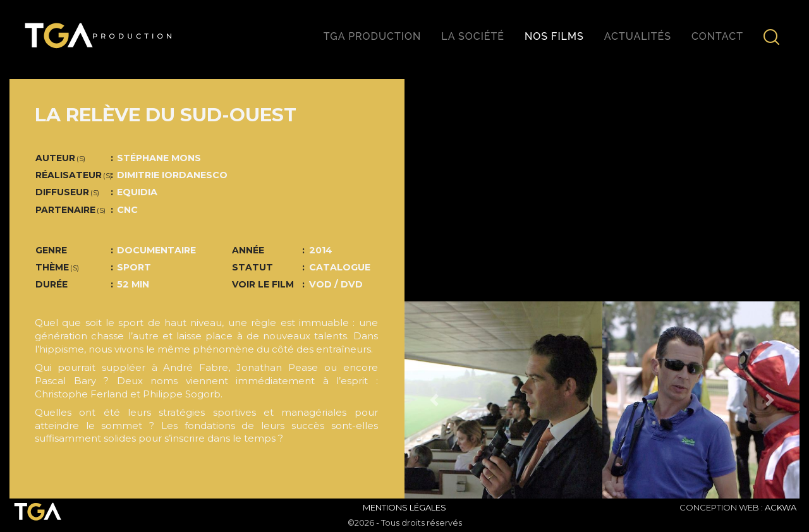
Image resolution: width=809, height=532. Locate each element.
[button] (434, 400)
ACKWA (781, 507)
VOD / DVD (336, 284)
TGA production (372, 36)
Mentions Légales (404, 507)
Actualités (638, 36)
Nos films (554, 36)
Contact (717, 36)
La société (473, 36)
